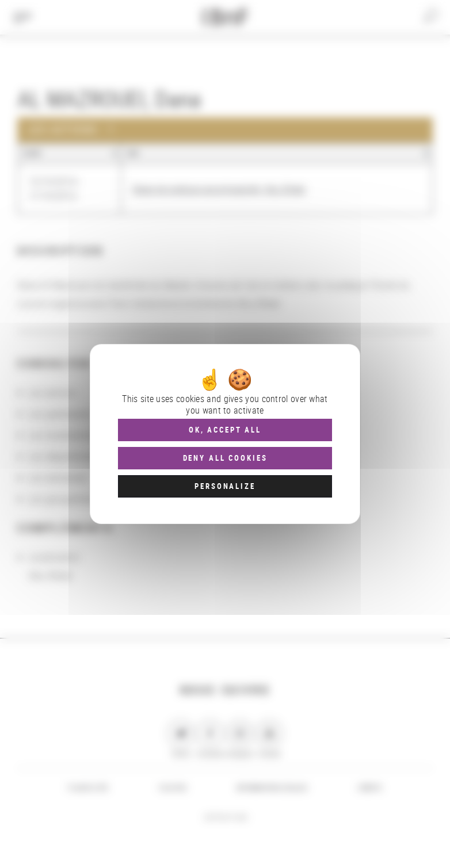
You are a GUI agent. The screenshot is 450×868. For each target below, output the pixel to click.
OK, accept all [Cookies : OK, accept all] (225, 430)
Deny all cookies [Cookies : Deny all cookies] (225, 458)
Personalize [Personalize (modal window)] (225, 486)
